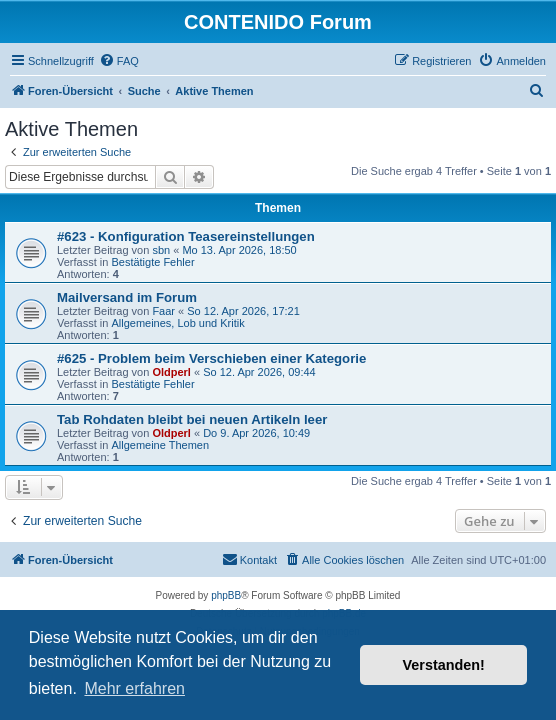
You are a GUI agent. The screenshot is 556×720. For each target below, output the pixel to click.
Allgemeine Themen (160, 445)
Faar (163, 311)
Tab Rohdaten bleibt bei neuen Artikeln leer (192, 419)
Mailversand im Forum (127, 297)
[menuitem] (119, 61)
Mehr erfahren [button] (134, 688)
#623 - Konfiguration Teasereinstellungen (186, 236)
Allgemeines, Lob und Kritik (177, 323)
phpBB (226, 595)
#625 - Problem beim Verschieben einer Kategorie (211, 358)
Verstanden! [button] (444, 665)
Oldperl (171, 372)
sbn (161, 250)
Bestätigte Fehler (152, 262)
